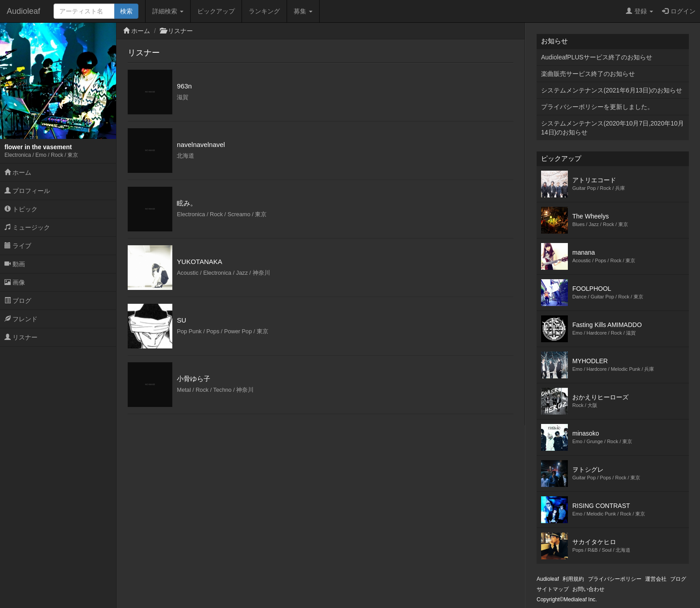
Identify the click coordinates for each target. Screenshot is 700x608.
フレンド (21, 319)
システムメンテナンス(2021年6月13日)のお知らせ (612, 90)
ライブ (18, 246)
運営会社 (656, 579)
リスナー (21, 337)
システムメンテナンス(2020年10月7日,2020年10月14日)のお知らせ (612, 128)
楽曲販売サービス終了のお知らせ (588, 74)
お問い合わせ (588, 589)
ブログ (18, 301)
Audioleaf (23, 11)
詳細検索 (168, 11)
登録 (640, 11)
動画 (15, 264)
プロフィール (27, 191)
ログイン (679, 11)
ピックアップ (216, 11)
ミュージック (27, 227)
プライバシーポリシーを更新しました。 (597, 107)
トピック (21, 209)
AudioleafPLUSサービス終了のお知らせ (597, 57)
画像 (15, 282)
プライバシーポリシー (615, 579)
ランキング (264, 11)
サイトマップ (553, 589)
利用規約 (573, 579)
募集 (303, 11)
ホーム (18, 172)
